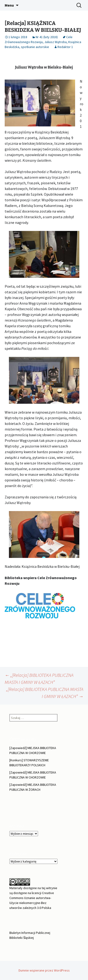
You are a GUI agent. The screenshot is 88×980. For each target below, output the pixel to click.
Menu (9, 5)
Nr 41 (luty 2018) (47, 37)
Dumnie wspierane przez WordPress (44, 970)
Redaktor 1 (65, 47)
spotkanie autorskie (35, 47)
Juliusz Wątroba (55, 42)
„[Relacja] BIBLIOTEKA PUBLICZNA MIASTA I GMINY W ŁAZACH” (45, 693)
